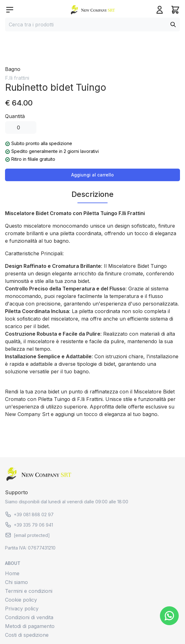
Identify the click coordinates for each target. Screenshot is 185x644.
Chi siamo (16, 582)
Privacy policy (22, 609)
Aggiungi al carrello (92, 175)
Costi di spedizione (27, 635)
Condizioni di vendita (29, 617)
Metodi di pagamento (30, 626)
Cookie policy (21, 600)
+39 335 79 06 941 (29, 525)
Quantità (15, 116)
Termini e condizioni (29, 591)
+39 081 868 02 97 (29, 514)
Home (12, 573)
